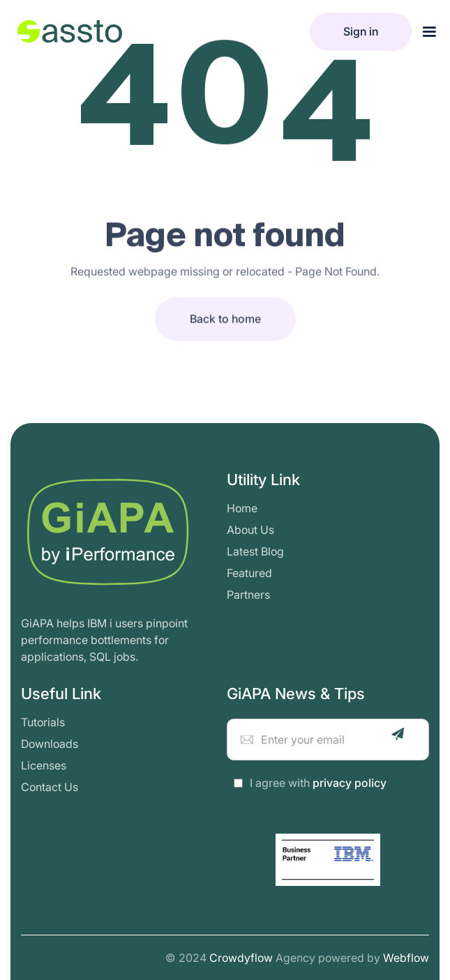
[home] (66, 32)
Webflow (406, 958)
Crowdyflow (241, 958)
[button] (429, 32)
